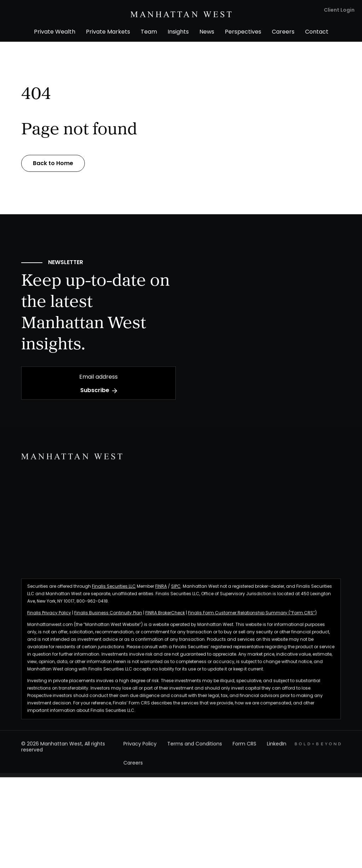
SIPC (176, 591)
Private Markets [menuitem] (108, 32)
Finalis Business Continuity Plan (108, 617)
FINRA (161, 591)
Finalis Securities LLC (114, 591)
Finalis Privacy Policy (49, 617)
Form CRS (244, 749)
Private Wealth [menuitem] (55, 32)
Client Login (339, 10)
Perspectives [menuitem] (243, 32)
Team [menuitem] (149, 32)
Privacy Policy (140, 749)
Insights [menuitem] (178, 32)
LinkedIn (277, 749)
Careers (133, 768)
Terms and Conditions (195, 749)
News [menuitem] (207, 32)
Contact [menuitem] (317, 32)
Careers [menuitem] (283, 32)
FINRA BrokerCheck (165, 617)
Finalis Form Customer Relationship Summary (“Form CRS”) (252, 617)
